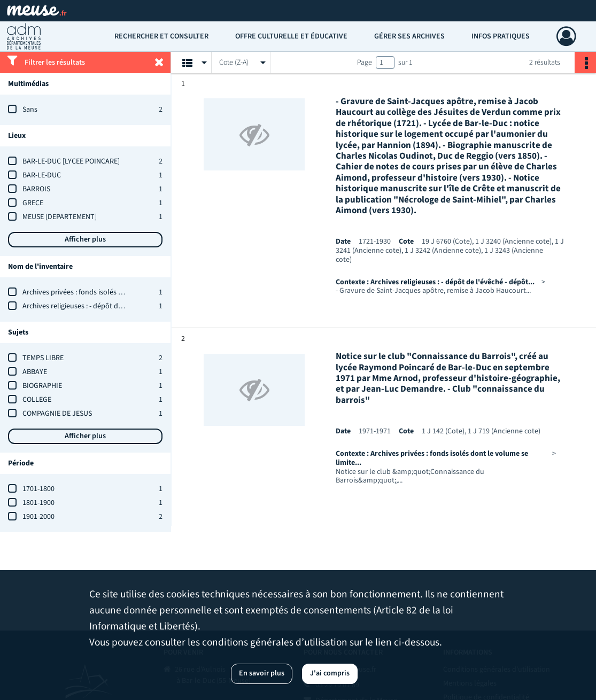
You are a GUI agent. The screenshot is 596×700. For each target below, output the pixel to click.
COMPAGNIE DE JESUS (57, 414)
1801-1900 (38, 503)
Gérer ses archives (409, 36)
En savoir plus (262, 673)
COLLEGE (37, 400)
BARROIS (36, 189)
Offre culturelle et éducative (291, 36)
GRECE (33, 203)
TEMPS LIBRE (43, 358)
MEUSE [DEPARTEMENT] (60, 217)
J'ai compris (330, 673)
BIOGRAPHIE (42, 386)
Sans (30, 110)
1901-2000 (38, 517)
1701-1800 (38, 489)
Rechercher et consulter (161, 36)
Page (365, 63)
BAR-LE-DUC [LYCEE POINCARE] (71, 161)
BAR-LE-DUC (42, 175)
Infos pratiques (501, 36)
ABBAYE (35, 372)
